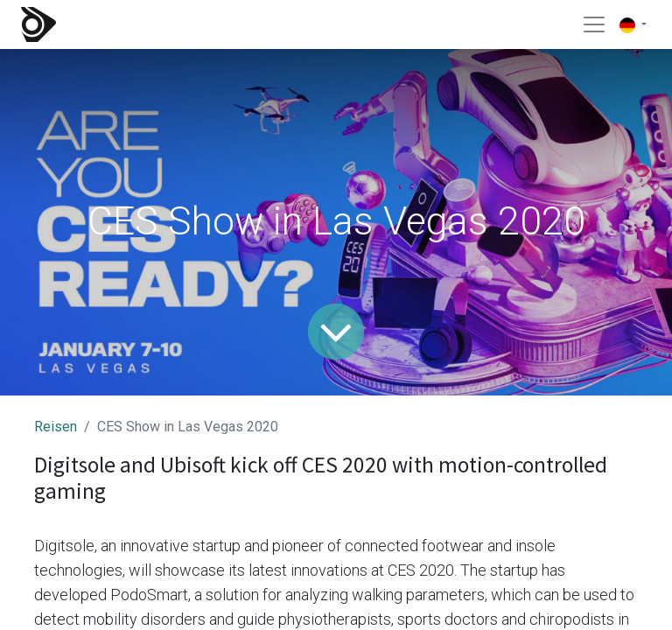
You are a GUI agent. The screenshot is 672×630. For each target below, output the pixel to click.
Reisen (56, 427)
